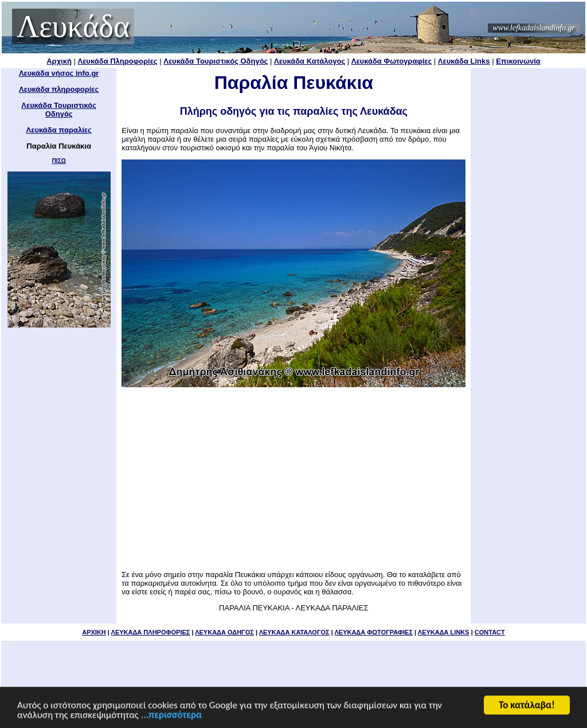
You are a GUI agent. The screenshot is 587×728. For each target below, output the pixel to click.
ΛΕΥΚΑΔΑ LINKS (444, 632)
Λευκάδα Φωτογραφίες (392, 61)
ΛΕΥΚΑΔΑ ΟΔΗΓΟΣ (224, 632)
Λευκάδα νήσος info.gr (59, 73)
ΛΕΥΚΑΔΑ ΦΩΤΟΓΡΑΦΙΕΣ (373, 632)
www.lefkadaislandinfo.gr (534, 28)
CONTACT (490, 632)
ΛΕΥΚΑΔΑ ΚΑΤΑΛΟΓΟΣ (294, 632)
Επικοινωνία (518, 61)
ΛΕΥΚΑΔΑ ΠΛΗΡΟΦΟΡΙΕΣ (151, 632)
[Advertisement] (293, 478)
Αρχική (59, 61)
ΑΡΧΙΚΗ (94, 632)
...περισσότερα (171, 716)
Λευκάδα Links (464, 61)
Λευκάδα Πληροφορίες (118, 61)
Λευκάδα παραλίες (59, 130)
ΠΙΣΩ (59, 161)
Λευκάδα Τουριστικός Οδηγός (216, 61)
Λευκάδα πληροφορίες (59, 89)
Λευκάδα (73, 26)
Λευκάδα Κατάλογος (310, 61)
